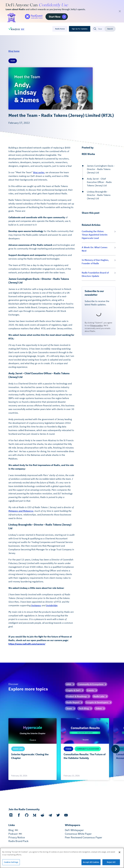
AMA (69, 684)
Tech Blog (84, 708)
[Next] (116, 749)
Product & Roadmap (76, 696)
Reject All (111, 862)
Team (69, 708)
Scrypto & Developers (97, 702)
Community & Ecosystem (91, 684)
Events (91, 690)
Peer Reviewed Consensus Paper (84, 837)
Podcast (13, 834)
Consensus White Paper (78, 834)
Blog (11, 830)
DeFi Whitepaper (74, 830)
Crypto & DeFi (73, 690)
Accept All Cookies (91, 862)
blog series (39, 172)
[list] (62, 749)
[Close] (120, 852)
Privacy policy (96, 325)
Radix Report (73, 702)
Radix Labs (99, 696)
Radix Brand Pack (18, 841)
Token (99, 708)
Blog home (14, 51)
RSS (16, 830)
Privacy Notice (17, 837)
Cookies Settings (11, 862)
